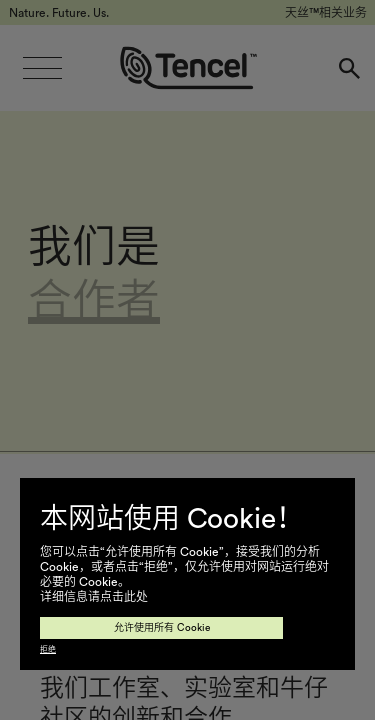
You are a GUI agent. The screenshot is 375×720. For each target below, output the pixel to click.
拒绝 (48, 650)
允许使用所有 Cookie (162, 628)
